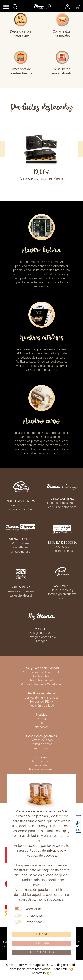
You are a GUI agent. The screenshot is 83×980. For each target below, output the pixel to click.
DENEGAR (41, 943)
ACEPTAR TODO (41, 952)
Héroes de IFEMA (42, 702)
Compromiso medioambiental (42, 672)
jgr (49, 973)
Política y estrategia (42, 693)
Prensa (41, 719)
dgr (71, 969)
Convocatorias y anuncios (42, 697)
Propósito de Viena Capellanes (41, 684)
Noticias (41, 715)
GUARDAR (42, 934)
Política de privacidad (46, 850)
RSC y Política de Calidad (42, 668)
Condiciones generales (41, 736)
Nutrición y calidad (41, 706)
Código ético (42, 676)
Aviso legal (41, 748)
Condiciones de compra (42, 761)
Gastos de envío (41, 744)
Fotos (41, 723)
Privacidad (41, 765)
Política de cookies (41, 855)
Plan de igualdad (42, 680)
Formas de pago (42, 740)
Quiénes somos (41, 757)
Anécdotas (41, 727)
